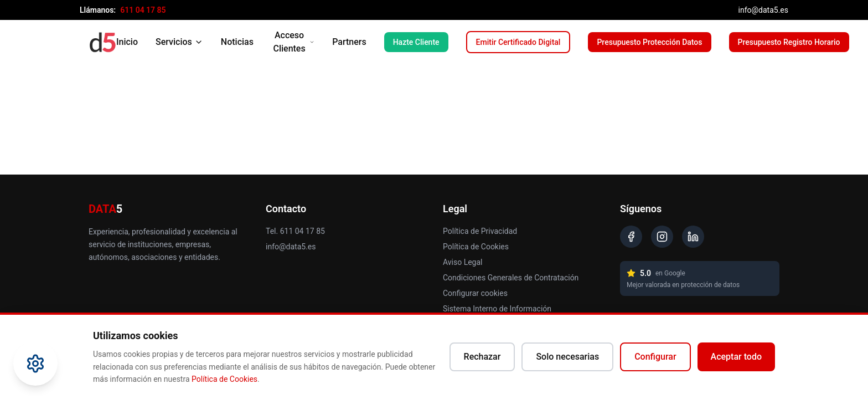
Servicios (179, 42)
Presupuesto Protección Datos (649, 42)
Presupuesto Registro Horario (789, 42)
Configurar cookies (475, 293)
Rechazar (482, 357)
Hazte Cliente (416, 42)
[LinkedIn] (693, 237)
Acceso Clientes (294, 42)
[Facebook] (631, 237)
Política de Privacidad (480, 231)
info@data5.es (763, 10)
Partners (349, 42)
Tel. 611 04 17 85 (295, 231)
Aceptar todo (736, 357)
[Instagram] (662, 237)
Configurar (655, 357)
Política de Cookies (476, 247)
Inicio (127, 42)
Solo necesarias (567, 357)
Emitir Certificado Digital (518, 42)
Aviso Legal (463, 262)
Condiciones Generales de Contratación (511, 278)
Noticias (237, 42)
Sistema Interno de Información (497, 309)
